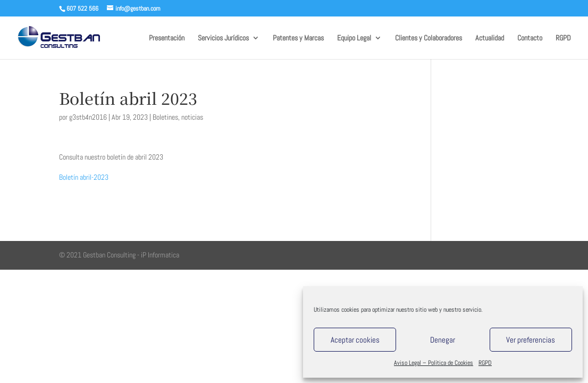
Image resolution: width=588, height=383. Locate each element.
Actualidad (490, 38)
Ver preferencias (531, 340)
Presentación (167, 38)
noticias (192, 117)
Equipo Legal (354, 38)
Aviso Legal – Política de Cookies (434, 363)
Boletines (165, 117)
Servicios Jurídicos (223, 38)
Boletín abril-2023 (84, 177)
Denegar (443, 340)
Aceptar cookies (355, 340)
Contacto (530, 38)
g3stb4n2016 (88, 117)
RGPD (485, 363)
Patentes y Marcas (298, 38)
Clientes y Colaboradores (429, 38)
